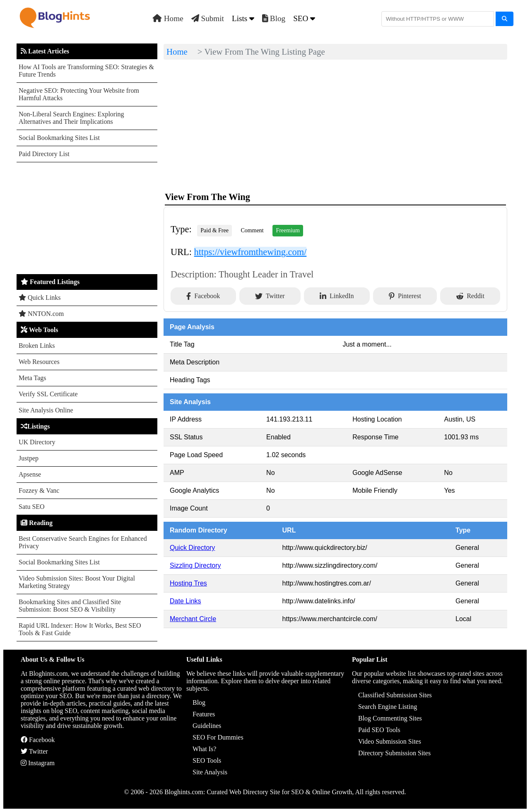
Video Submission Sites (390, 741)
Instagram (38, 763)
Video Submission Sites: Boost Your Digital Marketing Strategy (77, 582)
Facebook (38, 740)
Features (204, 714)
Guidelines (207, 726)
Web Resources (39, 362)
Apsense (30, 474)
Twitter (34, 751)
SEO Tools (207, 760)
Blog (274, 18)
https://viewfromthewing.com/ (251, 252)
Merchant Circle (193, 619)
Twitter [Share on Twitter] (270, 296)
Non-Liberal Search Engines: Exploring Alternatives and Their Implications (71, 118)
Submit (208, 18)
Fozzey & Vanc (39, 490)
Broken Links (37, 346)
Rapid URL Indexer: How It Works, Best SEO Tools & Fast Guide (80, 629)
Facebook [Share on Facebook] (203, 296)
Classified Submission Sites (395, 695)
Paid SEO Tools (379, 730)
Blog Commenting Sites (390, 718)
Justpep (29, 458)
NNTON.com (41, 314)
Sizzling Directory (195, 565)
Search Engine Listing (388, 707)
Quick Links (40, 298)
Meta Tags (33, 378)
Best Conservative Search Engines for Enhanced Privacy (83, 542)
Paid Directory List (44, 154)
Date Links (185, 601)
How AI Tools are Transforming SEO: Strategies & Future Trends (86, 71)
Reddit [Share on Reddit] (470, 296)
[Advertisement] (87, 218)
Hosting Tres (188, 583)
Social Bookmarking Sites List (59, 138)
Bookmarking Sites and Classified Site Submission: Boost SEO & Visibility (70, 606)
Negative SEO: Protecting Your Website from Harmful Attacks (79, 94)
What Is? (204, 749)
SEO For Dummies (218, 737)
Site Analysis (210, 772)
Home (168, 18)
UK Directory (37, 442)
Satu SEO (32, 507)
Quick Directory (192, 548)
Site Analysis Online (46, 410)
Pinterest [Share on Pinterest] (405, 296)
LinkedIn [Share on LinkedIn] (337, 296)
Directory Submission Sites (394, 753)
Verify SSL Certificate (48, 394)
